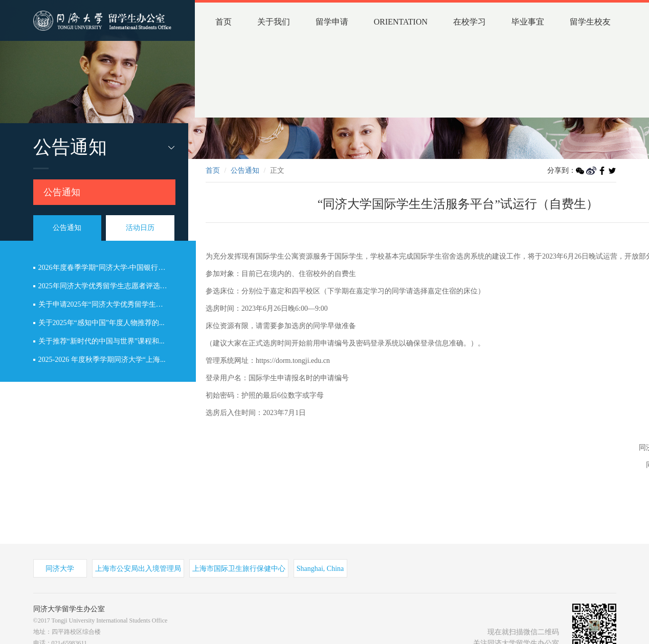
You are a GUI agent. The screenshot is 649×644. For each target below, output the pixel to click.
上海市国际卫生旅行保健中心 (239, 569)
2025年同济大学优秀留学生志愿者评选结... (106, 286)
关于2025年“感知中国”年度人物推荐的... (102, 323)
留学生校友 (590, 22)
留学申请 (332, 22)
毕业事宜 (528, 22)
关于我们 (274, 22)
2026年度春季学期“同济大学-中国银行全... (105, 268)
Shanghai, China (320, 569)
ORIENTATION (401, 22)
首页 (223, 22)
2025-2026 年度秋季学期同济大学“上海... (102, 360)
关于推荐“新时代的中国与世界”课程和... (102, 341)
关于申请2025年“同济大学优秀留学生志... (104, 304)
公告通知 (62, 192)
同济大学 (60, 569)
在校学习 (469, 22)
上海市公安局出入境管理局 (138, 569)
